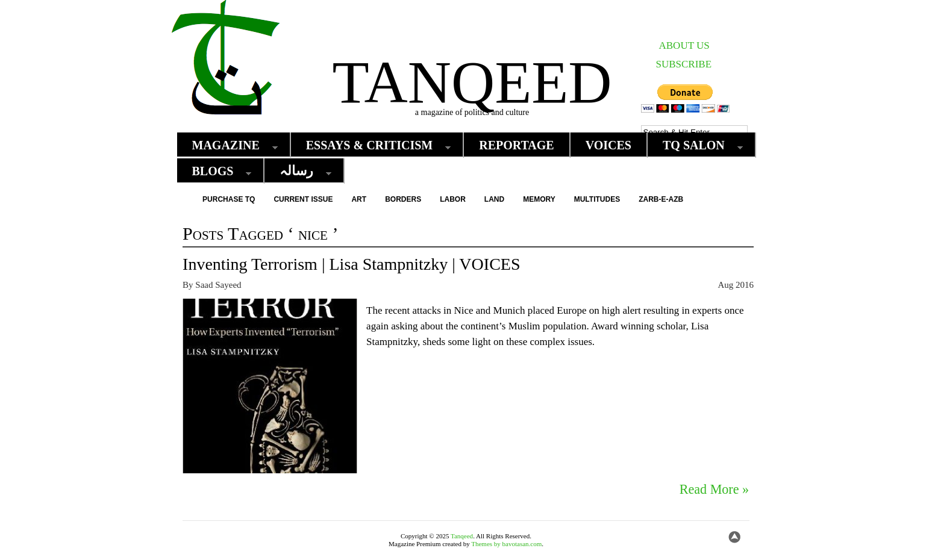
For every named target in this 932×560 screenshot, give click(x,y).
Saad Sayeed (218, 285)
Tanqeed (472, 82)
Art (359, 199)
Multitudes (597, 199)
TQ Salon (697, 145)
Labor (453, 199)
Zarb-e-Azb (661, 199)
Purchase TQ (229, 199)
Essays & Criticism (372, 145)
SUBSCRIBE (684, 64)
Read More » (714, 490)
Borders (403, 199)
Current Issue (303, 199)
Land (494, 199)
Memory (539, 199)
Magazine (229, 145)
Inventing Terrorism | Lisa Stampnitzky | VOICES (351, 264)
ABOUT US (684, 45)
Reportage (517, 145)
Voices (608, 145)
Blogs (216, 171)
